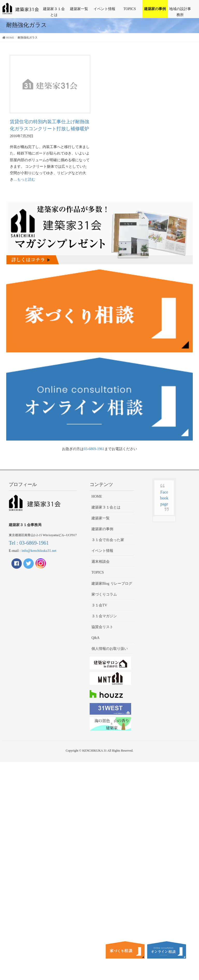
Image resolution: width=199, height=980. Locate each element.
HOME (97, 496)
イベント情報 (104, 9)
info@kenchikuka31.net (39, 551)
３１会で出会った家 (108, 540)
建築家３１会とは (54, 12)
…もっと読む (24, 179)
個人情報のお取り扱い (110, 649)
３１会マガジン (104, 616)
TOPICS (130, 9)
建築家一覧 (79, 9)
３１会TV (99, 605)
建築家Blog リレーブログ (112, 584)
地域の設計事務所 (180, 12)
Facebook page (164, 498)
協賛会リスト (102, 627)
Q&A (95, 638)
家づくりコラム (104, 594)
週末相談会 (101, 562)
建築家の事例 (155, 9)
